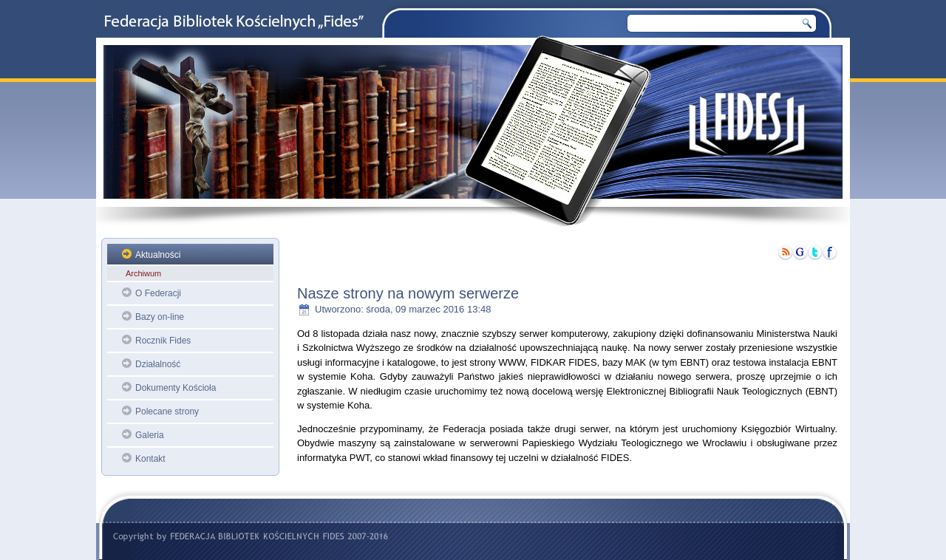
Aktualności (158, 255)
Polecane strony (167, 412)
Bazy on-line (160, 317)
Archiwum (143, 273)
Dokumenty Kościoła (176, 388)
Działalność (158, 364)
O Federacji (158, 293)
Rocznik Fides (163, 341)
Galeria (150, 435)
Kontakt (150, 459)
